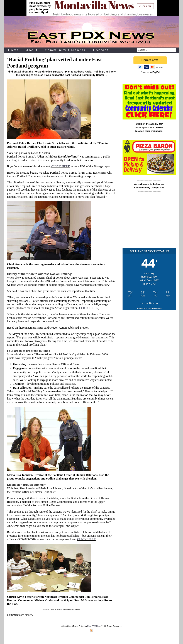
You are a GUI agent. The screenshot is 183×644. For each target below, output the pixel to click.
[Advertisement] (149, 222)
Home (14, 50)
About (32, 50)
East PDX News (94, 626)
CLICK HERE (61, 166)
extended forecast (149, 303)
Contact (101, 50)
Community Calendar (65, 50)
